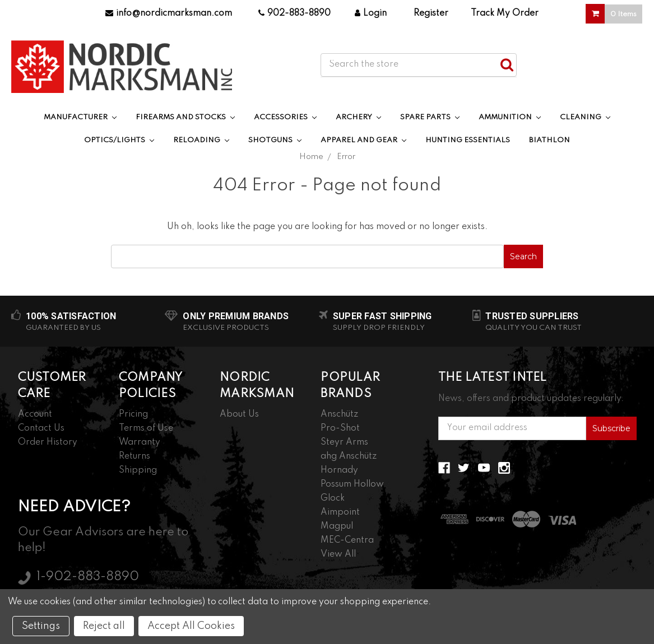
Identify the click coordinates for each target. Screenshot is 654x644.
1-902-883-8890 (88, 577)
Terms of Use (146, 428)
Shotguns (275, 140)
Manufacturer (80, 117)
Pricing (133, 414)
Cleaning (585, 117)
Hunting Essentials (468, 140)
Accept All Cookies (191, 626)
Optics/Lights (119, 140)
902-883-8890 (294, 13)
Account (35, 414)
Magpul (337, 526)
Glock (333, 498)
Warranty (140, 442)
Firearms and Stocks (185, 117)
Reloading (201, 140)
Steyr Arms (344, 442)
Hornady (339, 470)
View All (338, 554)
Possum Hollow (352, 484)
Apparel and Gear (363, 140)
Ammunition (510, 117)
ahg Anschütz (349, 456)
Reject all (104, 626)
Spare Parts (430, 117)
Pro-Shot (340, 428)
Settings (41, 626)
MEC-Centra (347, 540)
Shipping (138, 470)
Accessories (285, 117)
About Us (239, 414)
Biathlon (549, 140)
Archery (358, 117)
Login (371, 13)
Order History (48, 442)
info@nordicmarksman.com (169, 13)
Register (431, 13)
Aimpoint (340, 512)
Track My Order (505, 13)
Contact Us (41, 428)
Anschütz (339, 414)
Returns (134, 456)
